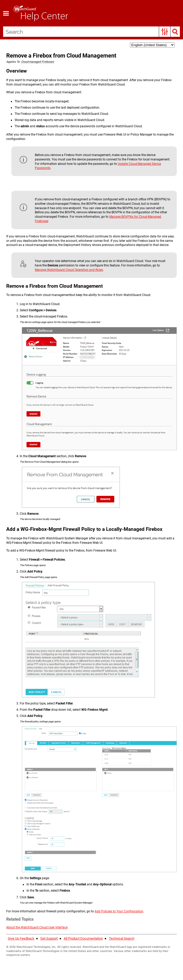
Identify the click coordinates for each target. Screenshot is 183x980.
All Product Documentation (83, 938)
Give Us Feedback (21, 938)
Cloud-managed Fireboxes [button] (38, 62)
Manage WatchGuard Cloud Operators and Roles (69, 270)
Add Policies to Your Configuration (119, 911)
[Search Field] (91, 32)
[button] (165, 32)
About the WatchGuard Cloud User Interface (37, 927)
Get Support (49, 938)
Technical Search (122, 938)
